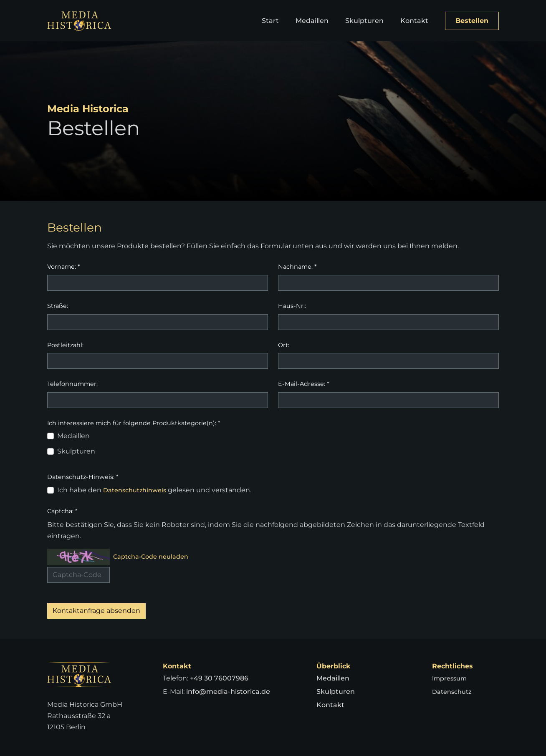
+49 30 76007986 (219, 678)
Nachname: (297, 267)
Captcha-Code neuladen (155, 557)
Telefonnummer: (72, 384)
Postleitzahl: (65, 345)
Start (270, 21)
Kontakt (414, 21)
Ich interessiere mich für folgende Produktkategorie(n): (134, 423)
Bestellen (472, 21)
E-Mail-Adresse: (304, 384)
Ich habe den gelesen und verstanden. (158, 490)
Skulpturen (364, 21)
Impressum (452, 678)
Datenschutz (454, 692)
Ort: (284, 345)
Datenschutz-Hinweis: (83, 477)
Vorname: (64, 267)
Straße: (58, 306)
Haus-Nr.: (292, 306)
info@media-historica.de (228, 692)
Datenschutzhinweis (138, 490)
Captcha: (62, 511)
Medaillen (312, 21)
